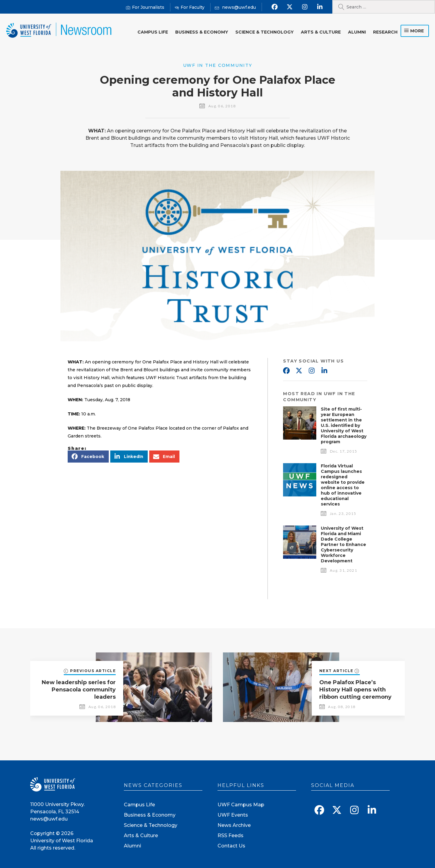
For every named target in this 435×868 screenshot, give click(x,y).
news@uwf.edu (49, 819)
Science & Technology (264, 32)
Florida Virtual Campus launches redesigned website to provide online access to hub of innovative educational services (343, 485)
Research (385, 32)
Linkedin (324, 371)
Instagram (311, 371)
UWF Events (233, 815)
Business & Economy (202, 32)
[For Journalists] (145, 7)
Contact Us (231, 846)
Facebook (286, 371)
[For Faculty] (190, 7)
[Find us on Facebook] (274, 7)
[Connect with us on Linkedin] (320, 7)
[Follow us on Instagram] (305, 7)
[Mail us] (235, 7)
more (417, 31)
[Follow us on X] (290, 7)
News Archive (234, 825)
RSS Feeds (230, 835)
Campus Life (153, 32)
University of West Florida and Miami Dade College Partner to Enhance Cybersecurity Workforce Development (343, 545)
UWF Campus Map (241, 805)
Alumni (357, 32)
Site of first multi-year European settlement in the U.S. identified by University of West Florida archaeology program (344, 425)
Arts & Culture (321, 32)
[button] (88, 457)
